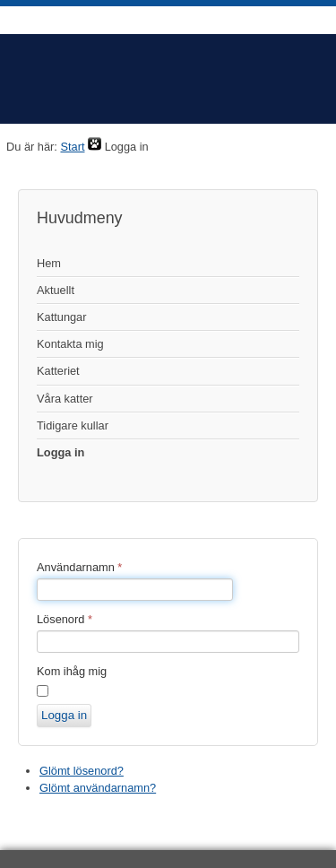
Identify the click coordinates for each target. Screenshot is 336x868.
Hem (49, 263)
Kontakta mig (70, 344)
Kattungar (62, 317)
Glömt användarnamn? (98, 788)
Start (72, 147)
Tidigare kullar (73, 425)
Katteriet (58, 371)
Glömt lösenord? (82, 771)
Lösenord (65, 619)
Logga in (60, 452)
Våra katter (65, 399)
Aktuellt (56, 290)
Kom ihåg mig (72, 671)
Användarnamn (79, 567)
